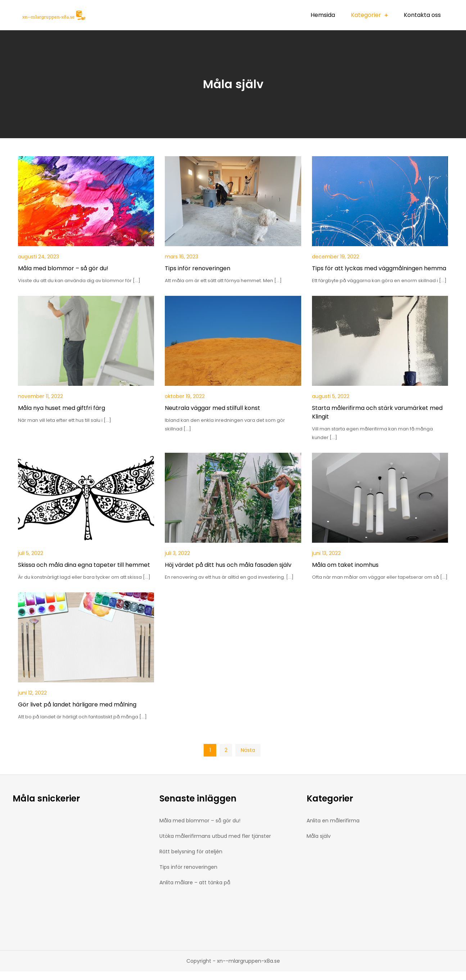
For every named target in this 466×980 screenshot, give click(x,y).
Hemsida (323, 15)
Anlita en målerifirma (333, 821)
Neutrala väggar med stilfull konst (212, 408)
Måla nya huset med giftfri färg (62, 408)
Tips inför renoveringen (198, 268)
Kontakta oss (422, 15)
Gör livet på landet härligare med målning (77, 704)
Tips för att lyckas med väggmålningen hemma (379, 268)
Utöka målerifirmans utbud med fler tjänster (215, 836)
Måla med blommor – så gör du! (63, 268)
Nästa (248, 750)
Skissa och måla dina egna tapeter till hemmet (84, 565)
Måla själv (319, 836)
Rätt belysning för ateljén (191, 852)
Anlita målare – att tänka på (195, 882)
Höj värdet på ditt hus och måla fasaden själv (228, 565)
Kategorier (366, 15)
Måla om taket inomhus (345, 565)
